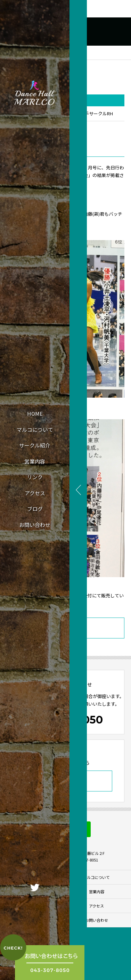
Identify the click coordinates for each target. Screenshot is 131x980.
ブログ (35, 509)
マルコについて (35, 430)
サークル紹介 (35, 445)
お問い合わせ (35, 525)
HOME (35, 414)
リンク (35, 477)
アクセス (35, 493)
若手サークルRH (96, 113)
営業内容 (35, 461)
